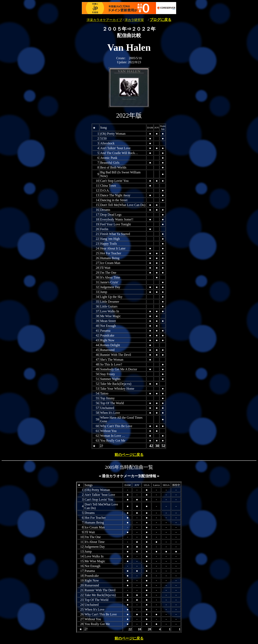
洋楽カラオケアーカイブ (104, 20)
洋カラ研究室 (134, 20)
